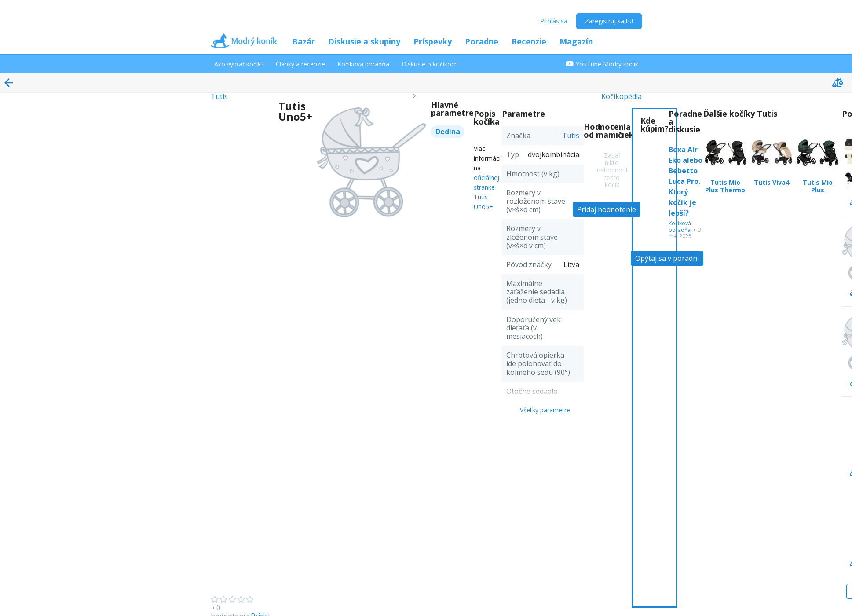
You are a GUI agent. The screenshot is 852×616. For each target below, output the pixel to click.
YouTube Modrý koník (602, 64)
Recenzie (529, 41)
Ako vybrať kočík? (239, 64)
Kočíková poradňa (363, 64)
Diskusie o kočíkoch (430, 64)
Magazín (576, 41)
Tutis (219, 97)
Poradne (482, 41)
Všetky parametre (545, 410)
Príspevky (433, 41)
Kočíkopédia (622, 97)
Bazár (304, 41)
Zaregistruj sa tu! (609, 21)
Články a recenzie (300, 64)
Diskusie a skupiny (364, 41)
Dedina (448, 132)
